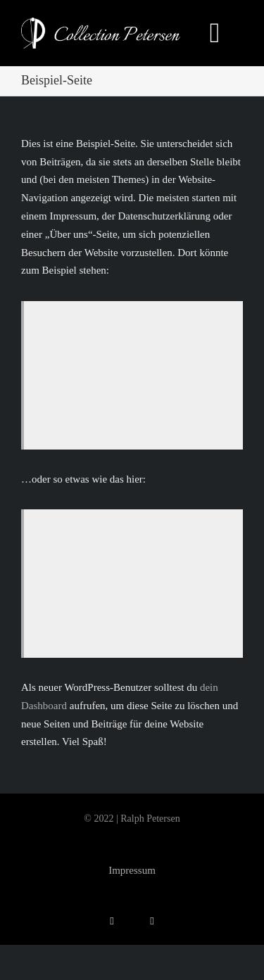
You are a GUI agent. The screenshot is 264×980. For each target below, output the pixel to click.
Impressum (132, 870)
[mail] (112, 921)
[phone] (152, 921)
